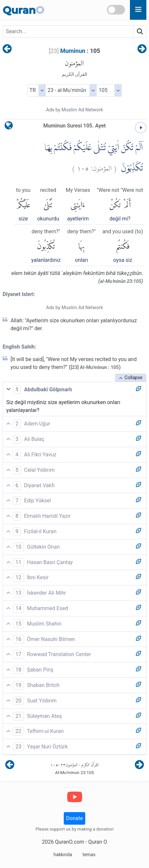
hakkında (63, 855)
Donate (74, 818)
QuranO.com (69, 842)
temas (89, 855)
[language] (9, 127)
